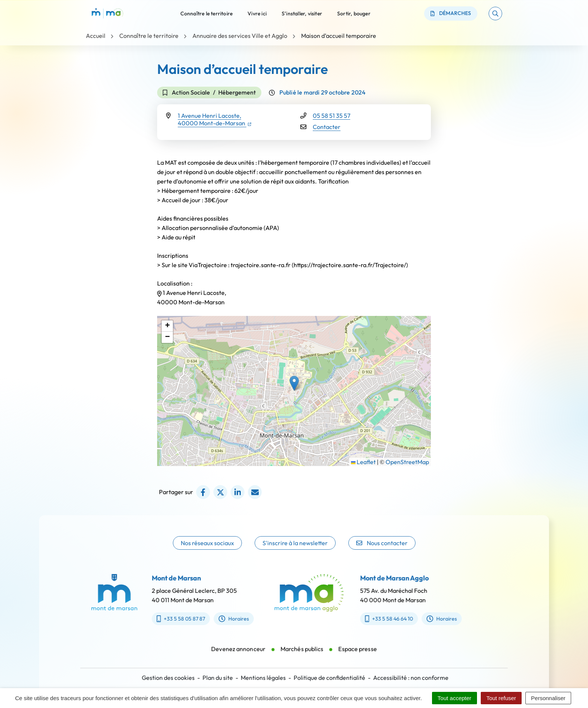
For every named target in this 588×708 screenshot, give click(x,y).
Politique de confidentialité (329, 678)
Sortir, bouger (354, 13)
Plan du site (218, 678)
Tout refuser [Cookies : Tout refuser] (501, 698)
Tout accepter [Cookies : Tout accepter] (454, 698)
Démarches (451, 13)
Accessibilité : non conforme (411, 678)
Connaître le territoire (207, 13)
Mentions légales (263, 678)
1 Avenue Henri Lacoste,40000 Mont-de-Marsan (214, 119)
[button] (495, 14)
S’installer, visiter (302, 13)
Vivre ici (257, 13)
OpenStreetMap (407, 462)
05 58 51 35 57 (331, 116)
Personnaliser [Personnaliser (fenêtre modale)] (548, 698)
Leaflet (363, 462)
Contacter (327, 127)
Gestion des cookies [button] (168, 678)
